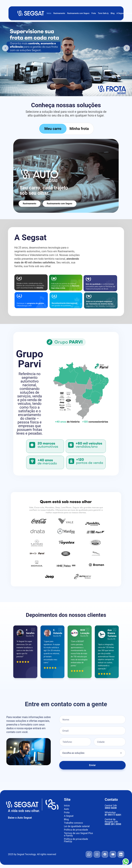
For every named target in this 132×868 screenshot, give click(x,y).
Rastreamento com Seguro (78, 13)
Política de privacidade (76, 830)
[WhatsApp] (89, 854)
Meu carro (53, 129)
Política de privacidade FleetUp (76, 840)
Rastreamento (59, 13)
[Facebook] (105, 854)
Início (49, 13)
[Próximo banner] (127, 48)
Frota (94, 13)
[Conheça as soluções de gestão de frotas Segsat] (66, 59)
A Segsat (120, 13)
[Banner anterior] (5, 48)
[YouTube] (113, 854)
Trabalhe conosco (74, 823)
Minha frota (79, 129)
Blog (113, 13)
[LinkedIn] (121, 854)
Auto (67, 809)
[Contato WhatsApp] (126, 862)
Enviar (92, 767)
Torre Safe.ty (103, 13)
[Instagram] (97, 854)
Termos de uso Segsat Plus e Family (78, 834)
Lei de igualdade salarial (77, 826)
